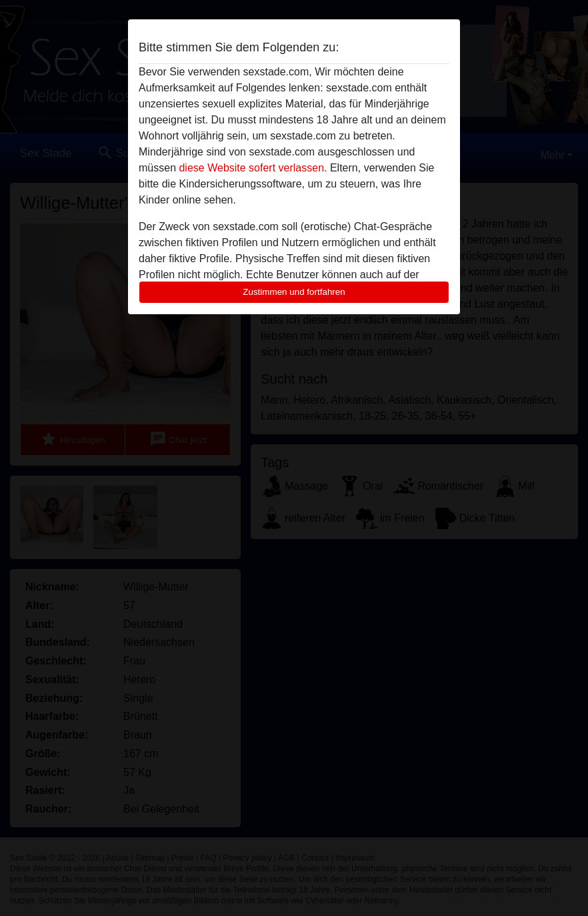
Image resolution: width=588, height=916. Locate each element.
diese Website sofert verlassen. (253, 168)
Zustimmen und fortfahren (294, 292)
